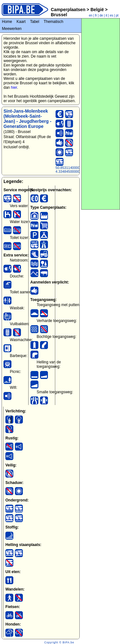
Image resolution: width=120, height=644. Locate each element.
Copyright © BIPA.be (59, 642)
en (91, 15)
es (112, 15)
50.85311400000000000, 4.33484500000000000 (75, 170)
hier (14, 87)
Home (7, 22)
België (97, 10)
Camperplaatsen (68, 10)
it (107, 15)
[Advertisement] (101, 114)
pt (117, 15)
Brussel (59, 15)
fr (96, 15)
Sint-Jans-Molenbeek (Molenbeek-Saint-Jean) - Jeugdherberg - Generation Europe (27, 119)
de (101, 15)
